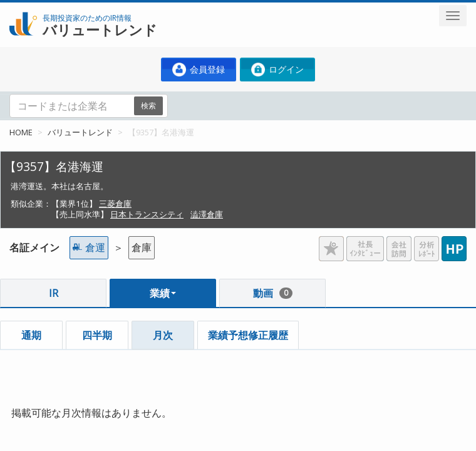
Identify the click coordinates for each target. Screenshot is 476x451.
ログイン (277, 70)
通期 (31, 335)
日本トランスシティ (147, 214)
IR (54, 293)
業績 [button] (163, 293)
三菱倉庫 (115, 204)
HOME (21, 132)
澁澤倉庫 (207, 214)
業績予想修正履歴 (248, 335)
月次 (163, 335)
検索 (148, 106)
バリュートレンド (80, 132)
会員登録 (199, 70)
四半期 (97, 335)
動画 (273, 293)
